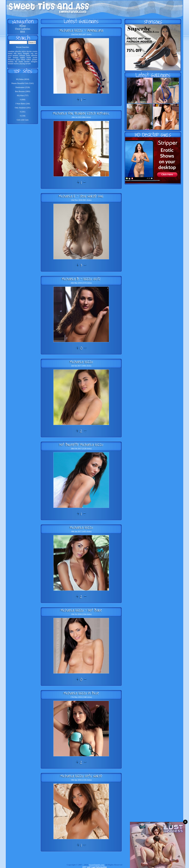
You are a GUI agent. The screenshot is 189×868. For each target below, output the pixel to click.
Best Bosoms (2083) (23, 91)
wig (32, 53)
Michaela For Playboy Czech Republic (81, 113)
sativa (24, 51)
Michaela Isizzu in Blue (81, 693)
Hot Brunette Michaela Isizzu (81, 444)
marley (16, 64)
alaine (21, 62)
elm (15, 53)
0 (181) (23, 112)
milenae (22, 55)
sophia (23, 57)
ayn (36, 53)
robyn (23, 59)
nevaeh (28, 64)
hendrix (15, 55)
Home (23, 26)
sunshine (11, 51)
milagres (34, 62)
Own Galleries (23, 29)
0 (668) (23, 100)
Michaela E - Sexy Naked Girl (81, 196)
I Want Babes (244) (23, 104)
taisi (10, 57)
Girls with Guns (23, 120)
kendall (11, 64)
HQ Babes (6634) (23, 79)
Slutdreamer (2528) (23, 87)
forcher (27, 62)
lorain (29, 57)
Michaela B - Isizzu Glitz (81, 279)
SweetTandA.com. (97, 865)
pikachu (18, 51)
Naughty (26, 53)
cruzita (35, 51)
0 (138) (23, 116)
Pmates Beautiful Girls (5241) (23, 83)
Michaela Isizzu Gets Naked (81, 776)
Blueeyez (11, 59)
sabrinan (34, 55)
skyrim (29, 51)
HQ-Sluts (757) (23, 95)
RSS (23, 32)
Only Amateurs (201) (23, 108)
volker (29, 59)
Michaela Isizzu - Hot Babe (81, 610)
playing (22, 64)
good (10, 55)
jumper (35, 59)
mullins (11, 62)
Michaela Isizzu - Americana (81, 30)
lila (16, 62)
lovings (15, 57)
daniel (10, 53)
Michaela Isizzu (81, 362)
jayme (35, 57)
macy (20, 53)
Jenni (28, 55)
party (18, 59)
